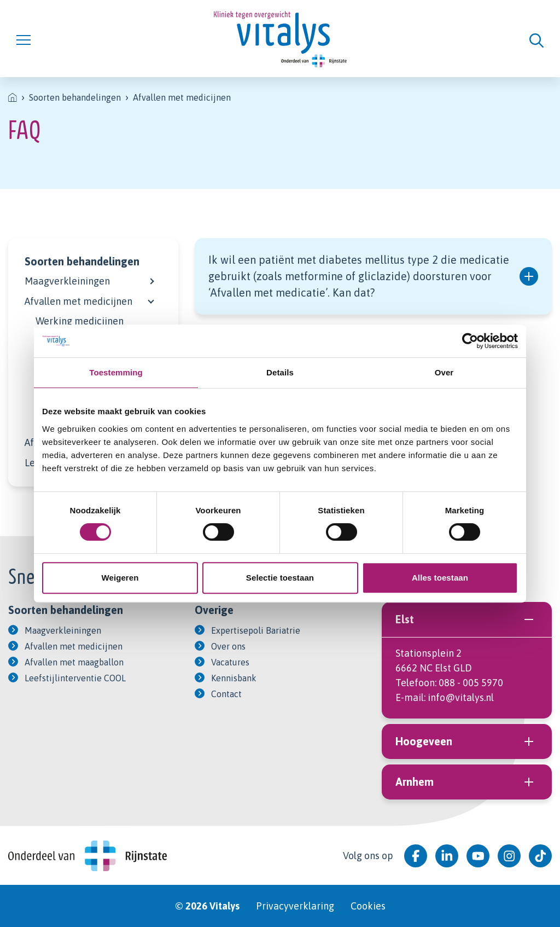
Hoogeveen (467, 741)
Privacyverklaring (295, 906)
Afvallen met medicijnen (78, 301)
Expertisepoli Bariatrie (256, 630)
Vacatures (230, 662)
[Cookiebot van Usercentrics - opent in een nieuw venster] (470, 341)
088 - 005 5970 (471, 683)
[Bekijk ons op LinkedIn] (447, 856)
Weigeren (120, 578)
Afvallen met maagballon (74, 662)
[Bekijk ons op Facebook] (416, 856)
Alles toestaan (440, 578)
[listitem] (13, 97)
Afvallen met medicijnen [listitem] (182, 97)
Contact (226, 694)
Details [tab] (280, 372)
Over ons (228, 646)
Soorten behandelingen (82, 261)
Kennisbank (234, 678)
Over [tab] (444, 372)
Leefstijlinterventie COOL (75, 678)
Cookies (368, 906)
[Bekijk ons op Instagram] (509, 856)
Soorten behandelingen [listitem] (75, 97)
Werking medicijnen (80, 321)
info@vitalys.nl (461, 697)
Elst (467, 619)
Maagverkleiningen (67, 281)
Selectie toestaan (280, 578)
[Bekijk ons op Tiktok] (540, 856)
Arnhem (467, 782)
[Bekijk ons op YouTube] (478, 856)
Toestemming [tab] (116, 372)
